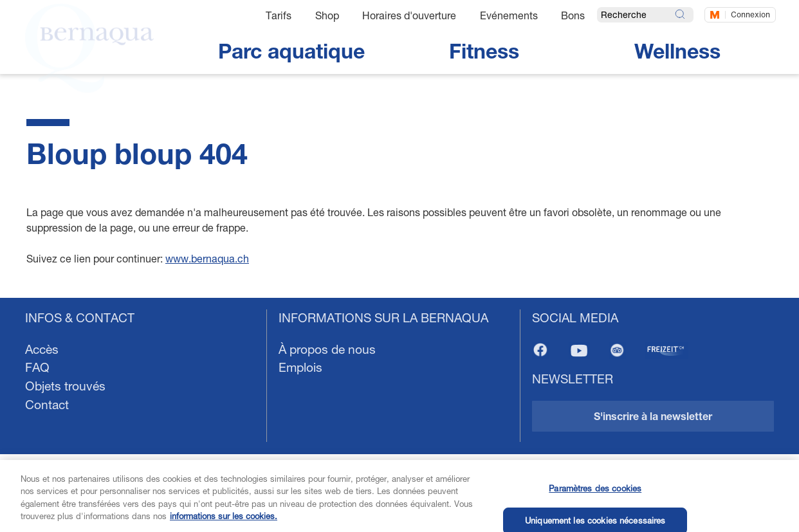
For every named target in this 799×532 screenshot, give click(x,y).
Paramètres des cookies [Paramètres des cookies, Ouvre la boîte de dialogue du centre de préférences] (595, 495)
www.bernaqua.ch (207, 258)
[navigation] (399, 415)
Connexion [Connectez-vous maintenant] (750, 14)
